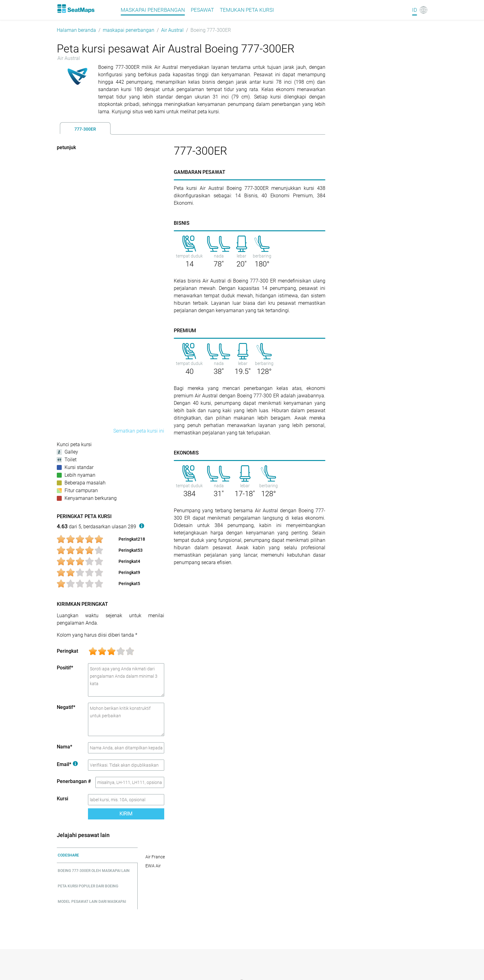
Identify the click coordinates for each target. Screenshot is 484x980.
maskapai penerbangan (129, 30)
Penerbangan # (74, 781)
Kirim (126, 814)
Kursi (63, 799)
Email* (67, 764)
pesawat (202, 10)
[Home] (76, 9)
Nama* (65, 747)
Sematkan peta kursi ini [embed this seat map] (139, 431)
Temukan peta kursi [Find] (247, 10)
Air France (155, 857)
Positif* (65, 668)
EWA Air (153, 866)
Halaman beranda (76, 30)
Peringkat (67, 651)
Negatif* (66, 707)
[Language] (420, 10)
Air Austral (172, 30)
